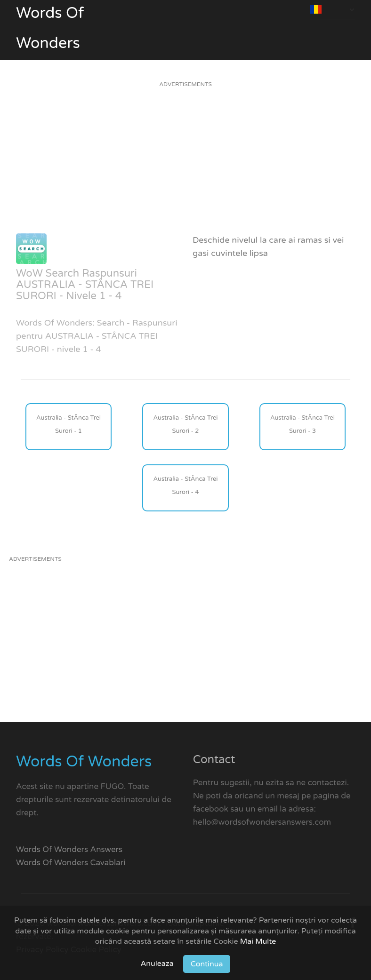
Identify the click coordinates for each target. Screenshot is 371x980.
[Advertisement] (185, 167)
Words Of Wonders (84, 762)
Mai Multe (258, 941)
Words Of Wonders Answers (69, 849)
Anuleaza (157, 964)
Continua (207, 964)
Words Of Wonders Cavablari (71, 863)
